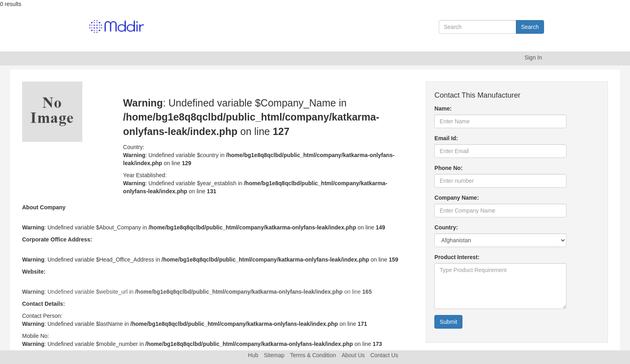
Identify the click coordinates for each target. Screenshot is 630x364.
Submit (448, 322)
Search (530, 27)
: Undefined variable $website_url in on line (197, 292)
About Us (353, 355)
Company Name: (456, 198)
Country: (446, 227)
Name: (443, 108)
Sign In (533, 57)
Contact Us (384, 355)
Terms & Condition (313, 355)
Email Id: (446, 138)
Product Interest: (457, 257)
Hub (253, 355)
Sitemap (274, 355)
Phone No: (448, 168)
